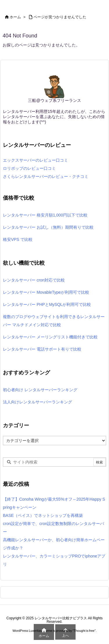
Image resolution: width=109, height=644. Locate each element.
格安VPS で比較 (18, 239)
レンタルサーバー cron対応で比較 (34, 280)
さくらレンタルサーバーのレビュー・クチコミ (46, 176)
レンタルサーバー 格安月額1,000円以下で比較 (45, 215)
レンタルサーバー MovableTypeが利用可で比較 (46, 292)
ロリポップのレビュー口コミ (29, 168)
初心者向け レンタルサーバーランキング (40, 390)
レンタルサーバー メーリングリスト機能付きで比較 (50, 337)
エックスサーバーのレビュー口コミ (35, 160)
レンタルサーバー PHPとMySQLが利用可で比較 (47, 304)
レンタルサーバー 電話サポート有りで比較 (42, 349)
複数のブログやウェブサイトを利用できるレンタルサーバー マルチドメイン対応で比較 (54, 321)
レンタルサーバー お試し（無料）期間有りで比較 (48, 227)
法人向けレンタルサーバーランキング (37, 402)
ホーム (15, 17)
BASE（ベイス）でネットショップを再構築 (43, 515)
